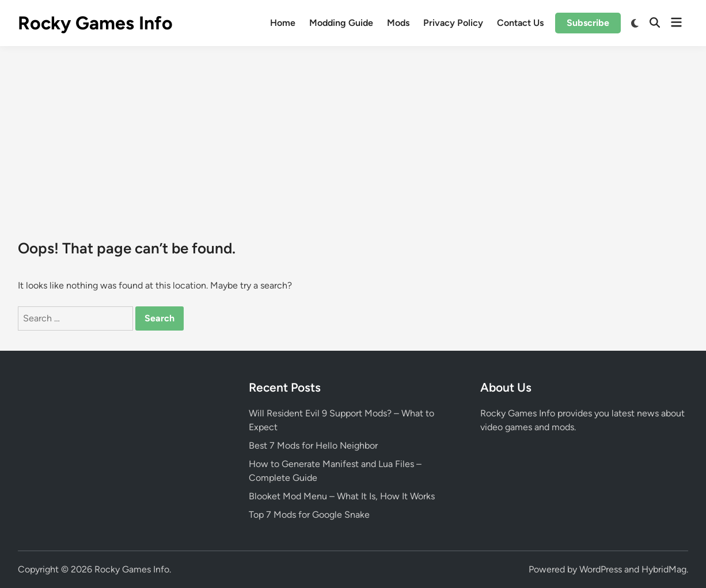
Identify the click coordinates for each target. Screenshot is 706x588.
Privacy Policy (453, 23)
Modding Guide (341, 23)
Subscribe (588, 23)
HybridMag (664, 569)
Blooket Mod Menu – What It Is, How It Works (342, 496)
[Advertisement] (353, 132)
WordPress (601, 569)
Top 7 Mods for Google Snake (309, 515)
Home (283, 23)
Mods (398, 23)
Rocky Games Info (95, 23)
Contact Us (520, 23)
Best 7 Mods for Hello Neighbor (313, 445)
